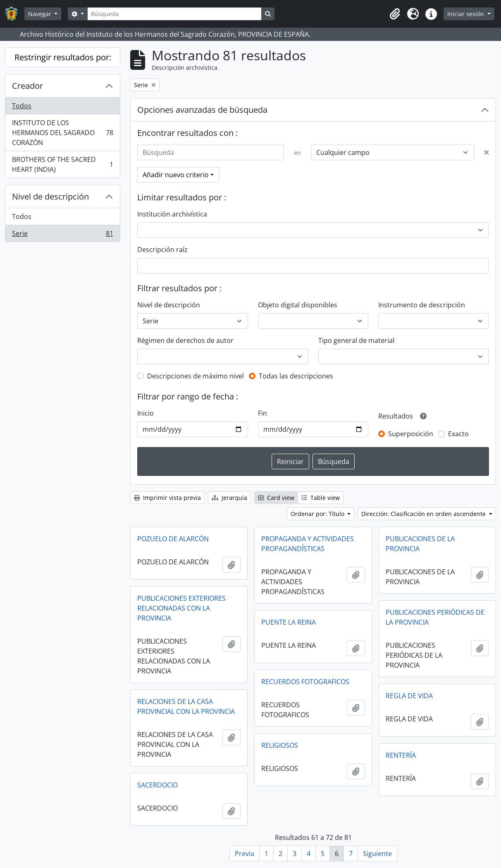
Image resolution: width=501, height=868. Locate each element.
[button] (395, 14)
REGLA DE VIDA (409, 696)
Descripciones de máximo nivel (196, 376)
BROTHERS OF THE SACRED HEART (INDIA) (62, 164)
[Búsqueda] (174, 14)
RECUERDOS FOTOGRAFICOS (305, 682)
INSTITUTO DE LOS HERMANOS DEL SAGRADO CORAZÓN (62, 133)
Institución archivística (172, 214)
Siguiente (377, 854)
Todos (22, 106)
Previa (245, 854)
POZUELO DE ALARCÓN (173, 539)
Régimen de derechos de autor (185, 340)
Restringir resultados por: (63, 57)
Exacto (458, 434)
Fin (262, 413)
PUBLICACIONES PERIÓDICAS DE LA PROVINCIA (435, 617)
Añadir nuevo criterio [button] (176, 175)
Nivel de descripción (50, 196)
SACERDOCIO (157, 785)
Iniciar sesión (466, 14)
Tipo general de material (356, 340)
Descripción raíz (162, 250)
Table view (321, 498)
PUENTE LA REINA (289, 622)
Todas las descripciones (296, 376)
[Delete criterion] (487, 152)
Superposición (411, 434)
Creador (27, 86)
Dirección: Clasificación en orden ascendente (424, 514)
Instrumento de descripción (422, 305)
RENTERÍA (401, 755)
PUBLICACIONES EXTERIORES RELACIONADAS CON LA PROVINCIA (181, 608)
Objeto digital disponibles (298, 305)
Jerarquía (229, 498)
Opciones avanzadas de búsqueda (202, 110)
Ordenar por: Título (318, 514)
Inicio (146, 413)
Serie (62, 235)
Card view (276, 498)
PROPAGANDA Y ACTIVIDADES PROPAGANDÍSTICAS (308, 544)
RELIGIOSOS (280, 745)
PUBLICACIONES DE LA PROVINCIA (420, 544)
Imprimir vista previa (167, 498)
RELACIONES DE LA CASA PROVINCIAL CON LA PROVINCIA (186, 706)
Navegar (41, 14)
